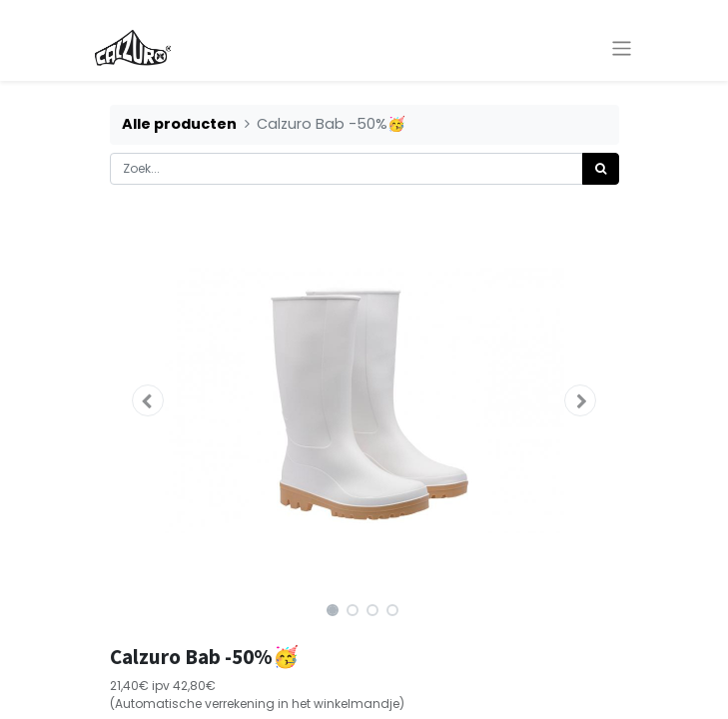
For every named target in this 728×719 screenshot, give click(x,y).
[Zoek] (601, 169)
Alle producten (179, 124)
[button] (148, 400)
